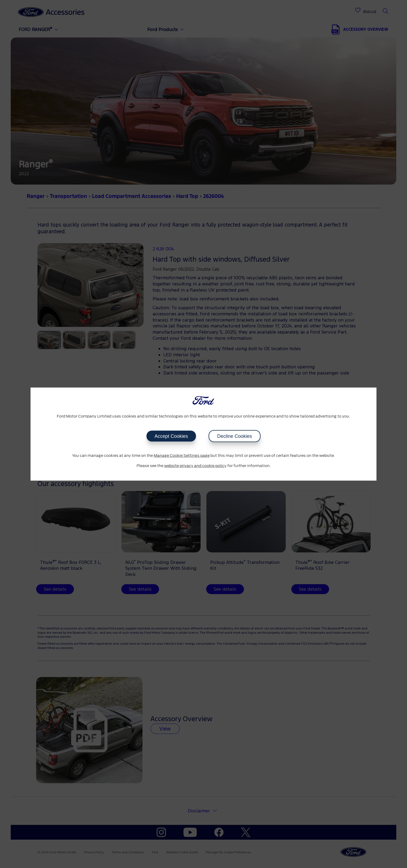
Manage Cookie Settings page (182, 456)
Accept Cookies (171, 436)
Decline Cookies (235, 436)
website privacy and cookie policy (195, 466)
